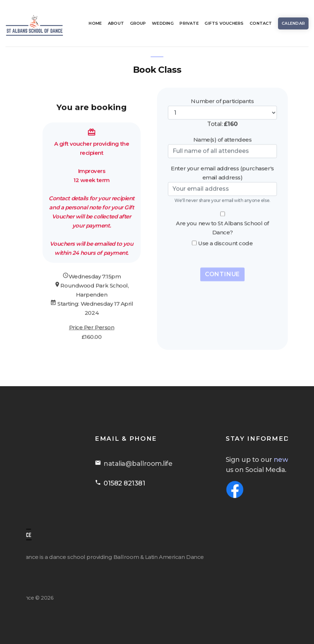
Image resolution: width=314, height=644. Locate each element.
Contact (261, 23)
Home (95, 23)
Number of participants (222, 92)
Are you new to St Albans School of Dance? (222, 219)
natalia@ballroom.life (197, 464)
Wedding (163, 23)
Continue (222, 265)
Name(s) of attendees (223, 131)
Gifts (224, 23)
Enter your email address (205, 159)
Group (138, 23)
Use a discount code (225, 234)
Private (189, 23)
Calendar (293, 23)
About (116, 23)
